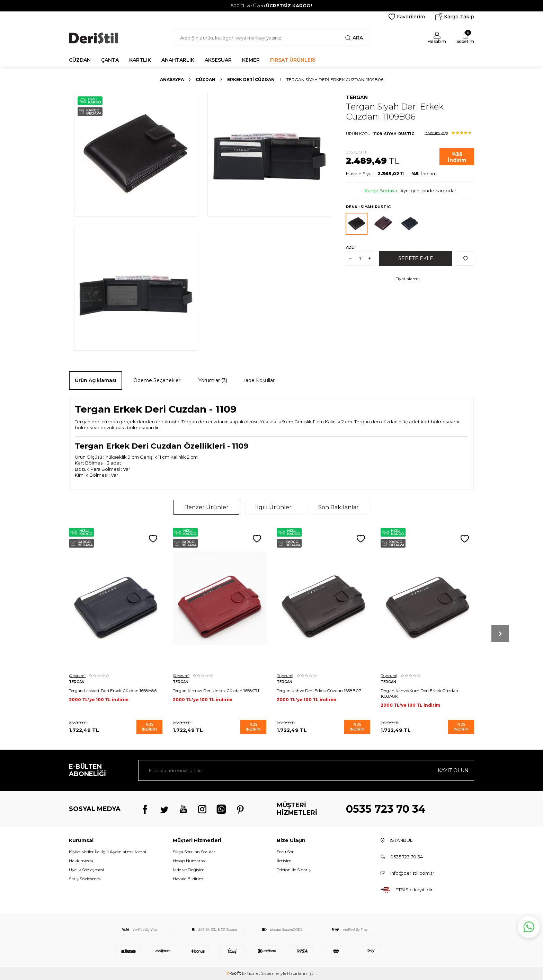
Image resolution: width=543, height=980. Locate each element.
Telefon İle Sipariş (294, 870)
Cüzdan (206, 80)
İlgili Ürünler (273, 507)
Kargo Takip (455, 17)
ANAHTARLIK (178, 60)
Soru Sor (285, 852)
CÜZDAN (80, 60)
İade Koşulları (260, 380)
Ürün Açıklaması (96, 380)
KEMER (251, 60)
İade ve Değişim (189, 870)
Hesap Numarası (189, 861)
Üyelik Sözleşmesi (86, 870)
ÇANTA (110, 60)
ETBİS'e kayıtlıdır (414, 890)
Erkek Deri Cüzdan (251, 80)
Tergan (357, 97)
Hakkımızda (81, 861)
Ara (354, 38)
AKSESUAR (218, 60)
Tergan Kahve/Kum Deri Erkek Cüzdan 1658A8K (419, 693)
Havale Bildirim (188, 879)
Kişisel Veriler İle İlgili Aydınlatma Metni (108, 852)
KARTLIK (140, 60)
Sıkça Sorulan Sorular (194, 852)
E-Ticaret (251, 973)
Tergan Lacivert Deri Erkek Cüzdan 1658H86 (113, 691)
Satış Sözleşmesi (85, 879)
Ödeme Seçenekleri (157, 380)
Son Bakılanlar (339, 507)
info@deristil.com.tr (412, 873)
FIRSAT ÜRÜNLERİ (293, 60)
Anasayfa (172, 80)
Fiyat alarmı (408, 279)
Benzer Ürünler (206, 507)
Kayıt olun (453, 770)
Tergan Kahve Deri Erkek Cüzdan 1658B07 (319, 691)
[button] (500, 634)
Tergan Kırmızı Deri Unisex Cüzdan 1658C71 (216, 691)
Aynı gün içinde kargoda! (428, 191)
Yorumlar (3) (213, 380)
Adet (351, 248)
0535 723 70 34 (386, 809)
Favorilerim (407, 17)
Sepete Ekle (416, 258)
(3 (436, 133)
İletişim (284, 861)
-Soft (234, 973)
